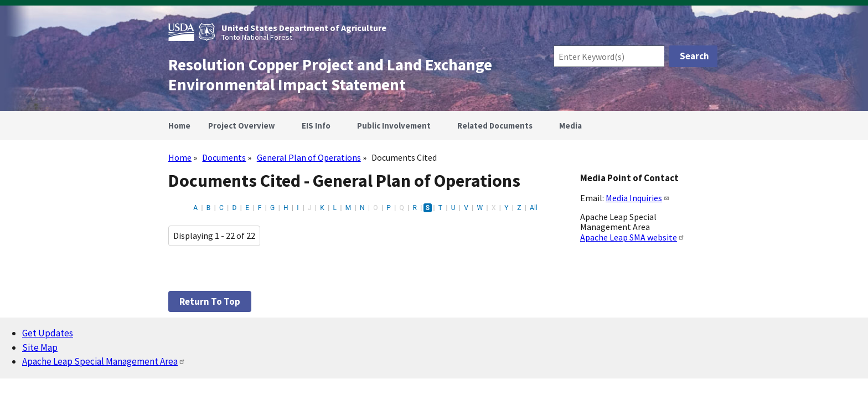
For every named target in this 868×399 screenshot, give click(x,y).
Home (180, 157)
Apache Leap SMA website (632, 237)
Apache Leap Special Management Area (104, 361)
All (534, 208)
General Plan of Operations (309, 157)
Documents (224, 157)
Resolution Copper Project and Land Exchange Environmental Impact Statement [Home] (330, 75)
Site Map (40, 347)
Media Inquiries (638, 198)
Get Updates (48, 333)
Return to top (210, 301)
